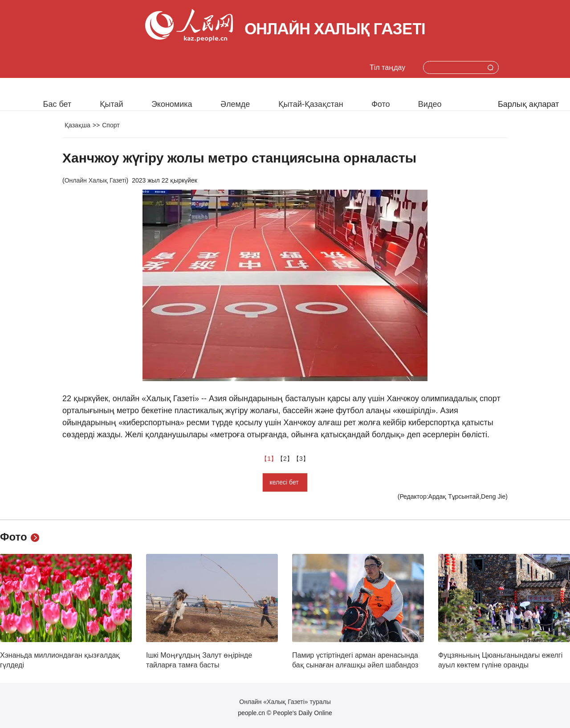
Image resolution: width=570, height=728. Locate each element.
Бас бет (57, 104)
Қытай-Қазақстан (311, 104)
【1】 (269, 459)
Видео (430, 104)
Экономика (172, 104)
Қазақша (77, 125)
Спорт (111, 125)
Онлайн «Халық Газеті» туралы (285, 702)
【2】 (285, 459)
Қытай (112, 104)
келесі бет (285, 482)
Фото (381, 104)
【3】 (301, 459)
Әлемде (235, 104)
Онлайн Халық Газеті (96, 180)
